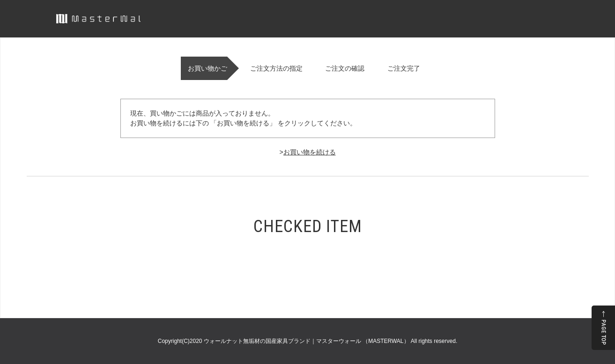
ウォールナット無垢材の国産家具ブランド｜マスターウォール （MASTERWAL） (307, 341)
